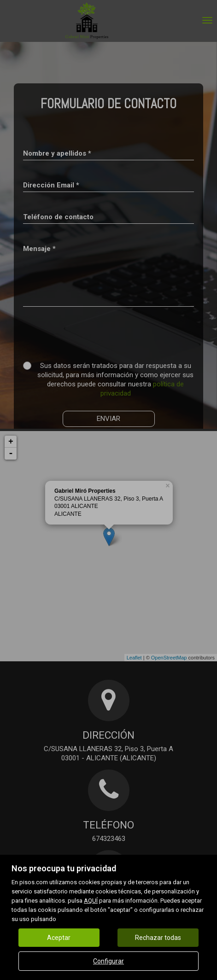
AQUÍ (91, 901)
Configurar (108, 961)
